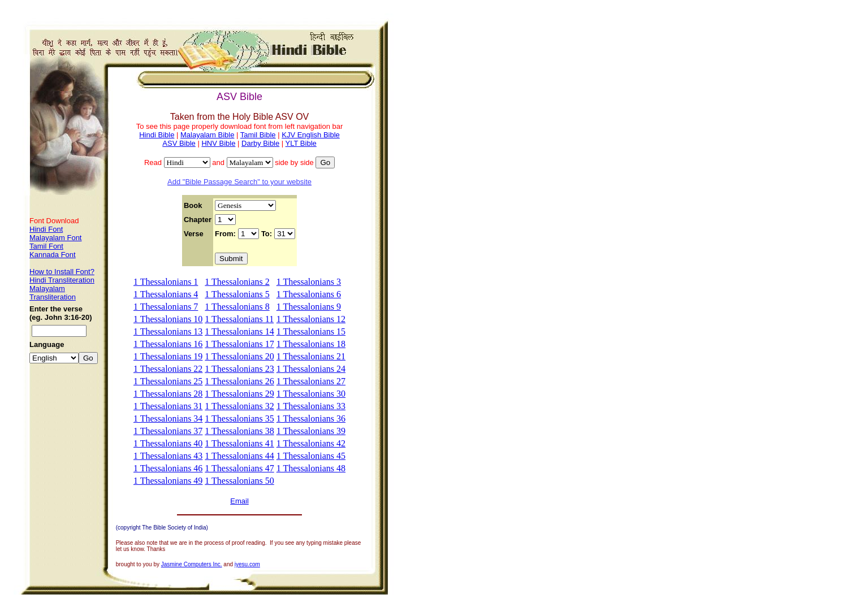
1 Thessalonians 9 (309, 307)
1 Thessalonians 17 (239, 344)
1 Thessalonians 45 (311, 456)
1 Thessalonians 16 (168, 344)
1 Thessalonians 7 (166, 307)
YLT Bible (301, 143)
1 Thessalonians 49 (168, 481)
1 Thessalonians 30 (311, 394)
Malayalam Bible (207, 135)
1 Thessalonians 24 (311, 369)
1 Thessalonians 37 (168, 431)
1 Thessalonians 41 (239, 443)
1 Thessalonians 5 (237, 294)
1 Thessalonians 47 (239, 468)
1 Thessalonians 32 (239, 406)
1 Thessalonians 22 (168, 369)
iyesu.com (247, 564)
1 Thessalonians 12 (311, 319)
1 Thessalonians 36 (311, 418)
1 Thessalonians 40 (168, 443)
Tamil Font (46, 246)
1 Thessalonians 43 (168, 456)
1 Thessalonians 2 (237, 282)
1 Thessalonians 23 (239, 369)
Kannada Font (53, 255)
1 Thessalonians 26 (239, 381)
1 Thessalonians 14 (239, 331)
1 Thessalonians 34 (168, 418)
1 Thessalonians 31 (168, 406)
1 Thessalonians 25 (168, 381)
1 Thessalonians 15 (311, 331)
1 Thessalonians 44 (239, 456)
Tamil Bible (258, 135)
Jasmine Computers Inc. (192, 564)
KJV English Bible (311, 135)
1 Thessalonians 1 (166, 282)
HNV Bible (218, 143)
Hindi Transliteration (62, 280)
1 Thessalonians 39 (311, 431)
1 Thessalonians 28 (168, 394)
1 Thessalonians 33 (311, 406)
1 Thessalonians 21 (311, 356)
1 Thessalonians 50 (239, 481)
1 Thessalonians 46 (168, 468)
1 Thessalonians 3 (309, 282)
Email (239, 501)
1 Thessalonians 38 (239, 431)
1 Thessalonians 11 (239, 319)
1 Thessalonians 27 (311, 381)
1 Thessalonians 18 (311, 344)
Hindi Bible (157, 135)
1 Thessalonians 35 (239, 418)
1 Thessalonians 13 (168, 331)
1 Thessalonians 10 (168, 319)
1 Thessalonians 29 (239, 394)
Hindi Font (46, 229)
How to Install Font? (62, 272)
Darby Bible (260, 143)
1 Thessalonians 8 (237, 307)
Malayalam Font (55, 238)
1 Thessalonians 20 (239, 356)
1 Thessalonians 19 (168, 356)
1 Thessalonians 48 (311, 468)
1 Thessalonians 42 (311, 443)
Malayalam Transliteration (53, 293)
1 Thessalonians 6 (309, 294)
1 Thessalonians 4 (166, 294)
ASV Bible (179, 143)
